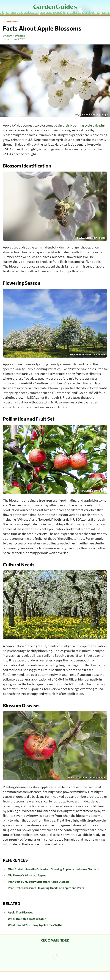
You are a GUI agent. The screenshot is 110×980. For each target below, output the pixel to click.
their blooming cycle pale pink (84, 125)
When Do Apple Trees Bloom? (27, 919)
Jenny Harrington (16, 36)
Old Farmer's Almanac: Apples (27, 875)
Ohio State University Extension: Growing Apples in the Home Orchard (53, 869)
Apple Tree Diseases (20, 912)
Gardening (10, 22)
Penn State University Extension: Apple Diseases (39, 882)
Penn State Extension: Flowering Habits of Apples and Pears (46, 888)
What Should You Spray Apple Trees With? (35, 925)
